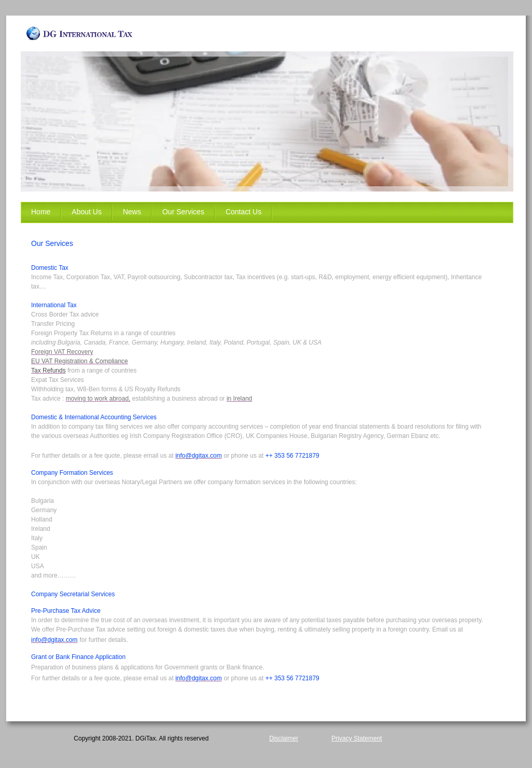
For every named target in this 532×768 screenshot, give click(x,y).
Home (41, 212)
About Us (87, 212)
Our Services (183, 212)
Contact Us (243, 212)
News (132, 212)
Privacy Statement (356, 738)
